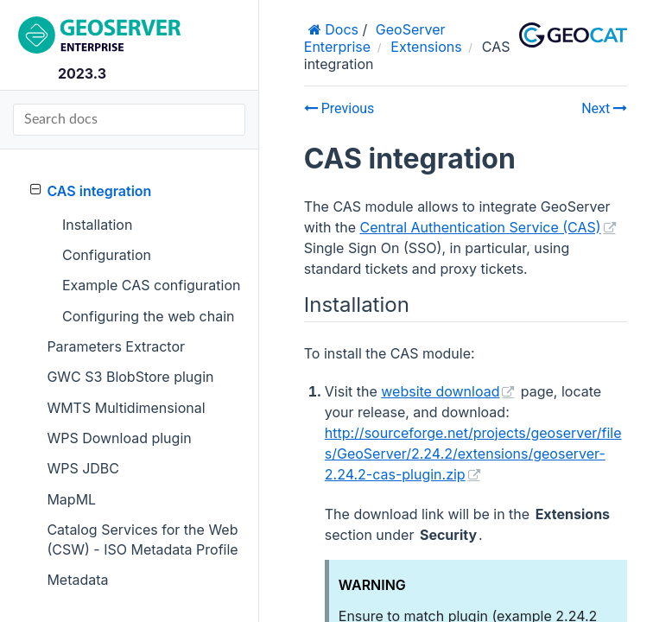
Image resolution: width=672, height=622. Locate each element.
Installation (97, 225)
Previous (339, 108)
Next (604, 108)
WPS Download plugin (119, 438)
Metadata (77, 580)
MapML (71, 499)
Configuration (107, 255)
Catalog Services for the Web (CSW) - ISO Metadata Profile (142, 539)
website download (440, 391)
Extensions (426, 47)
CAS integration (91, 190)
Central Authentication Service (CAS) (480, 227)
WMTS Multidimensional (126, 408)
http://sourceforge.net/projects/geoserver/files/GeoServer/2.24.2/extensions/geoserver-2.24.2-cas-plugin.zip (473, 454)
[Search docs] (129, 120)
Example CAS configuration (151, 285)
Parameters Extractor (116, 346)
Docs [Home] (340, 29)
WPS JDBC (83, 468)
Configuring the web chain (149, 316)
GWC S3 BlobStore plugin (130, 377)
